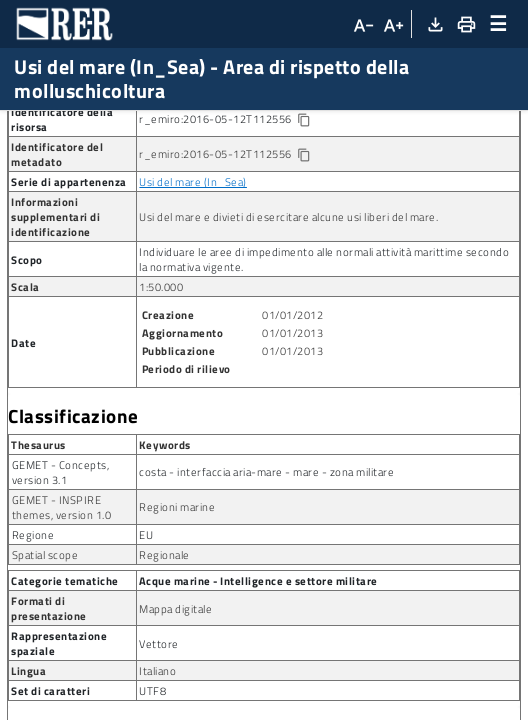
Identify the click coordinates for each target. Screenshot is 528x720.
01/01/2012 (292, 425)
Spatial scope (45, 665)
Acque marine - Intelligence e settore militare (258, 691)
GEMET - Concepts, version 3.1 (61, 583)
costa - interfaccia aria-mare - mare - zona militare (266, 582)
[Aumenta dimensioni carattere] (393, 24)
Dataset (174, 126)
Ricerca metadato (70, 126)
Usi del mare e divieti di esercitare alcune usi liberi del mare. (288, 327)
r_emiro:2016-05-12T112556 (240, 230)
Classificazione (73, 527)
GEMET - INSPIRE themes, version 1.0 (62, 618)
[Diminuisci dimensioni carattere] (362, 24)
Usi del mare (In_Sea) (193, 292)
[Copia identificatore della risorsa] (302, 231)
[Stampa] (465, 24)
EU (146, 645)
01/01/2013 (292, 443)
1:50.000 (161, 397)
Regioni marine (177, 617)
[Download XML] (434, 24)
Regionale (164, 665)
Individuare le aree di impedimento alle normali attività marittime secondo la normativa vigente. (324, 370)
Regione (33, 645)
